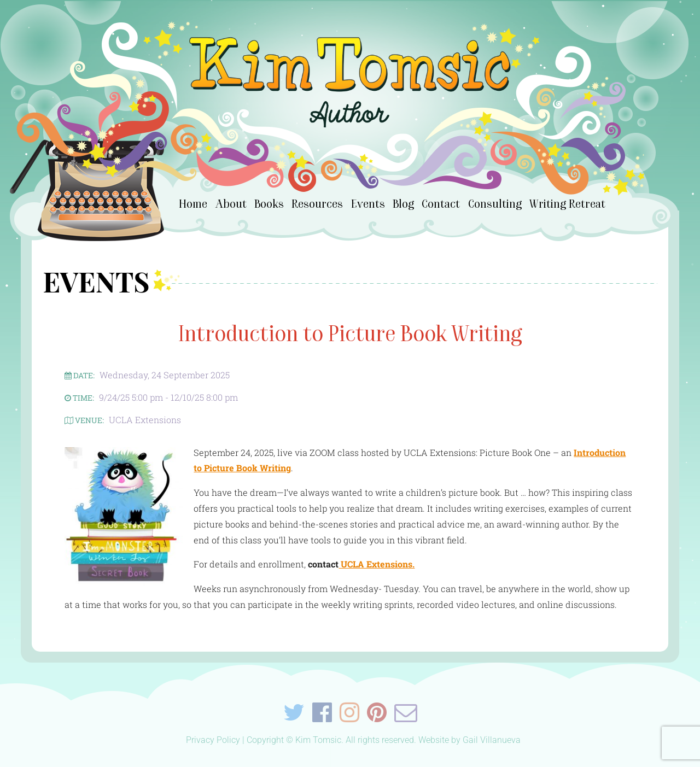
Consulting (495, 204)
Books (269, 204)
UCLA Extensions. (377, 564)
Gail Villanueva (492, 740)
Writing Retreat (567, 204)
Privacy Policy (213, 740)
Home (193, 204)
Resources (317, 204)
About (231, 204)
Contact (441, 204)
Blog (403, 204)
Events (368, 204)
